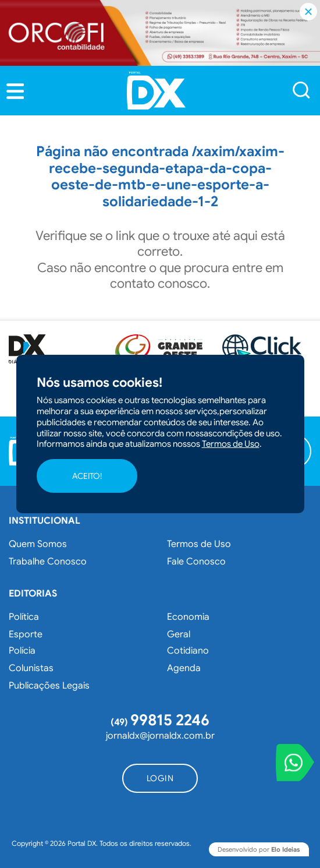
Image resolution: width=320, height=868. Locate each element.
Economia (188, 617)
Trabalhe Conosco (48, 562)
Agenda (184, 668)
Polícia (22, 651)
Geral (179, 634)
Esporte (26, 634)
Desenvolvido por (259, 849)
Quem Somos (38, 544)
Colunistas (31, 668)
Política (24, 617)
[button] (15, 91)
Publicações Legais (49, 686)
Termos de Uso (199, 544)
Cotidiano (188, 651)
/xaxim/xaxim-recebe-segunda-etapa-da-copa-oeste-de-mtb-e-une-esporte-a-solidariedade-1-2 (167, 177)
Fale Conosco (196, 562)
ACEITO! (87, 476)
